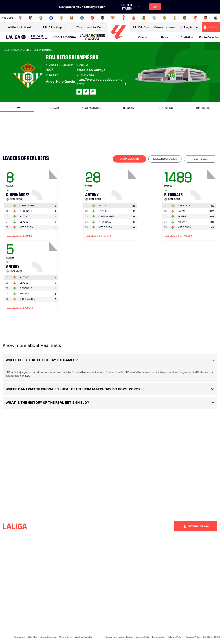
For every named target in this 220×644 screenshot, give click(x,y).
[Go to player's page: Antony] (125, 184)
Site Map (33, 637)
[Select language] (190, 27)
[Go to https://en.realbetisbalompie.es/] (154, 18)
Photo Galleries (209, 37)
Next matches (91, 108)
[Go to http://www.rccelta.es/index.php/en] (123, 18)
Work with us (65, 637)
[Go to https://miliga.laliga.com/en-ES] (211, 27)
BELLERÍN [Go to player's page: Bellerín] (25, 294)
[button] (16, 37)
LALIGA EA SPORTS (130, 159)
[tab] (130, 159)
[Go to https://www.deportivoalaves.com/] (51, 18)
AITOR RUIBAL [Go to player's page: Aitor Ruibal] (27, 227)
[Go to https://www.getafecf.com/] (82, 18)
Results (129, 108)
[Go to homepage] (119, 41)
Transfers (203, 108)
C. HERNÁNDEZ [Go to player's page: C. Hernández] (106, 216)
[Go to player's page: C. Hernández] (45, 184)
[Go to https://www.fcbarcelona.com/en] (72, 18)
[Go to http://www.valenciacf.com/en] (206, 18)
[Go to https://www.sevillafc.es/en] (195, 18)
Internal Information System (119, 637)
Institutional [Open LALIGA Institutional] (19, 27)
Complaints (19, 637)
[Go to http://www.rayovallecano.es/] (113, 18)
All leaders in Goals (20, 236)
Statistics (187, 37)
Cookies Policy (193, 637)
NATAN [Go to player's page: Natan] (181, 211)
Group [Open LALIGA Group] (142, 27)
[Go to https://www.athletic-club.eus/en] (20, 18)
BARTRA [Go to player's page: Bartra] (182, 216)
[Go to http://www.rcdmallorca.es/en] (144, 18)
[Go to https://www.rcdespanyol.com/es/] (134, 18)
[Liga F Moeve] (63, 37)
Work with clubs (83, 637)
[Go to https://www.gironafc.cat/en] (92, 18)
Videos (142, 37)
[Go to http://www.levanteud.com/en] (103, 18)
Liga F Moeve (201, 159)
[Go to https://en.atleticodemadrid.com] (31, 18)
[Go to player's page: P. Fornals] (204, 184)
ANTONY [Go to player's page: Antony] (24, 216)
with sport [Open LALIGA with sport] (54, 27)
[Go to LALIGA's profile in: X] (79, 92)
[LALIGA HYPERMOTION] (40, 37)
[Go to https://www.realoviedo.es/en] (175, 18)
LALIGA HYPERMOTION (165, 159)
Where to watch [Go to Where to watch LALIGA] (89, 27)
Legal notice (159, 637)
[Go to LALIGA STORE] (164, 27)
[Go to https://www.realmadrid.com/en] (164, 18)
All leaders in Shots (100, 236)
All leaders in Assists (21, 308)
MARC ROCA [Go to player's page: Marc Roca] (184, 227)
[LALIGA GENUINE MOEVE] (92, 37)
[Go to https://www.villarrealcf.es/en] (216, 18)
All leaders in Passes (179, 236)
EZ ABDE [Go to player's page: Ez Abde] (24, 222)
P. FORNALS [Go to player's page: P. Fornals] (26, 211)
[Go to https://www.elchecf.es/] (61, 18)
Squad (54, 108)
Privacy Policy (175, 637)
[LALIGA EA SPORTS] (16, 37)
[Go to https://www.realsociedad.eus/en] (185, 18)
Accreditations (48, 637)
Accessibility (143, 637)
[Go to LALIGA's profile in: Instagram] (93, 92)
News (164, 37)
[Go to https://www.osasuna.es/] (41, 18)
